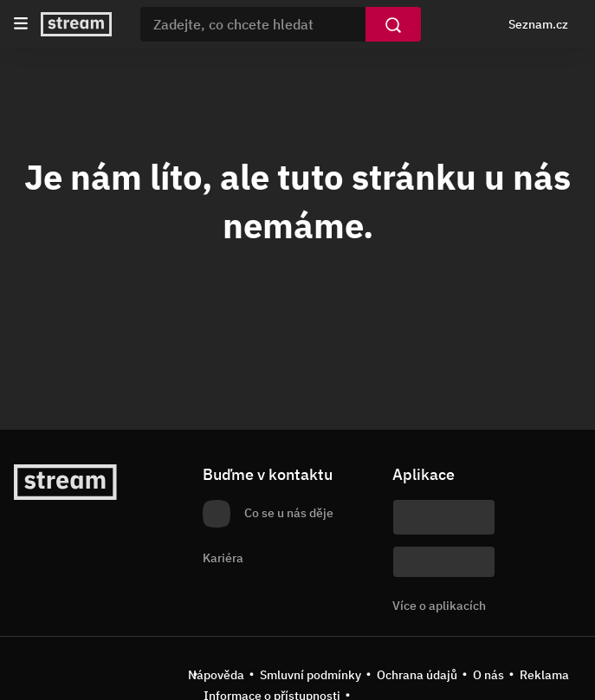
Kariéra (223, 558)
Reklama (544, 675)
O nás (488, 675)
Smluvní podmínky (310, 675)
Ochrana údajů (417, 675)
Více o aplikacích (439, 606)
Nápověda (216, 675)
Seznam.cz (538, 24)
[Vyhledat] (393, 24)
